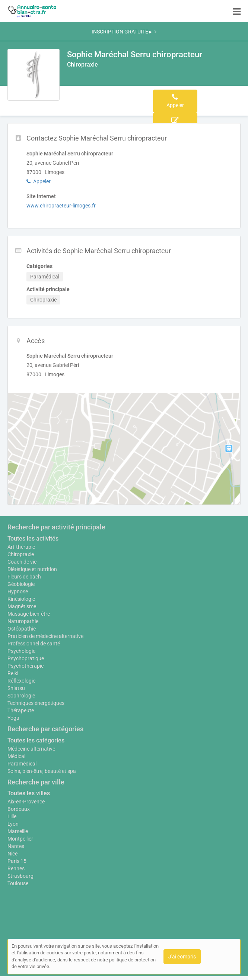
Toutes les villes (29, 793)
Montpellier (20, 839)
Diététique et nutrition (32, 569)
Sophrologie (21, 696)
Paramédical (22, 764)
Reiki (13, 673)
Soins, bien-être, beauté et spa (42, 771)
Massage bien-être (29, 614)
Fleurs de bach (24, 577)
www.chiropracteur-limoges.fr (61, 206)
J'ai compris (182, 957)
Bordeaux (19, 809)
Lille (12, 816)
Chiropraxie (21, 554)
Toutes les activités (33, 539)
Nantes (16, 846)
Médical (16, 756)
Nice (12, 854)
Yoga (13, 718)
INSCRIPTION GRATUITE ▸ (124, 32)
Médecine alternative (31, 749)
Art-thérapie (21, 547)
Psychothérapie (26, 666)
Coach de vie (22, 562)
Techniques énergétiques (36, 703)
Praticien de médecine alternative (45, 636)
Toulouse (18, 883)
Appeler (39, 181)
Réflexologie (21, 681)
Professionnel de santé (34, 644)
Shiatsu (16, 688)
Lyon (13, 824)
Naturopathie (23, 621)
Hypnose (18, 591)
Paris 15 (17, 861)
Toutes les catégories (36, 740)
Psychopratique (26, 658)
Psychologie (21, 651)
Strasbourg (20, 876)
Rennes (16, 868)
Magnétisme (22, 606)
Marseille (18, 831)
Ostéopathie (22, 629)
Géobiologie (21, 584)
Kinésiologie (21, 599)
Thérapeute (21, 710)
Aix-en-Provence (26, 802)
